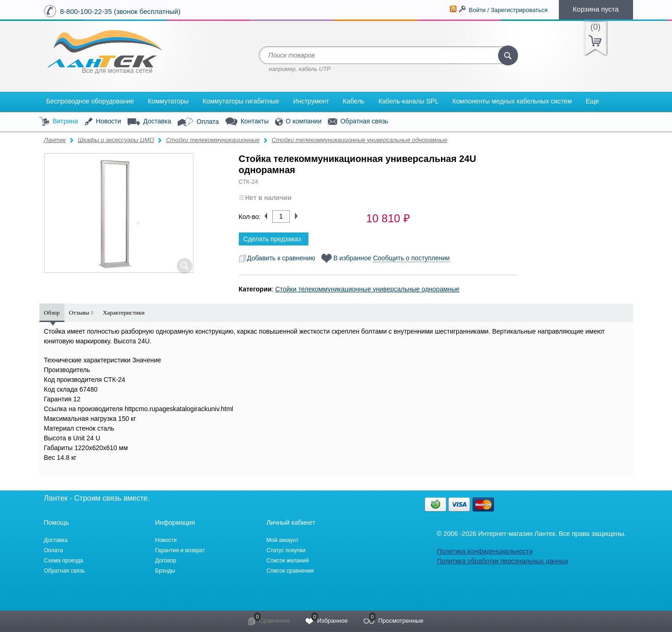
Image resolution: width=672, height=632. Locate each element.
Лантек (55, 140)
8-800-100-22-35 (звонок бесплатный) (121, 11)
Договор (166, 561)
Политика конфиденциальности (485, 551)
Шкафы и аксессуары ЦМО (116, 140)
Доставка (149, 122)
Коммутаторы (168, 101)
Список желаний (288, 561)
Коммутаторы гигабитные (241, 101)
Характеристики (124, 313)
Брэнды (165, 571)
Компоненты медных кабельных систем (512, 101)
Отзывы (81, 313)
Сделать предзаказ (272, 239)
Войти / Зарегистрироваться (508, 10)
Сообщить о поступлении (411, 258)
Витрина (59, 122)
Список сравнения (290, 571)
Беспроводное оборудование (90, 101)
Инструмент (311, 101)
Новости (103, 122)
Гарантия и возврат (180, 550)
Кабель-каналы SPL (409, 101)
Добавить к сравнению (277, 258)
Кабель (354, 101)
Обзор (52, 313)
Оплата (198, 122)
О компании (298, 122)
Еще (592, 101)
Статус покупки (286, 550)
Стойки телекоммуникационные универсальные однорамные (360, 140)
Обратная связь (358, 122)
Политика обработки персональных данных (502, 561)
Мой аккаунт (283, 540)
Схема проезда (64, 561)
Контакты (247, 122)
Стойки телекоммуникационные (213, 140)
